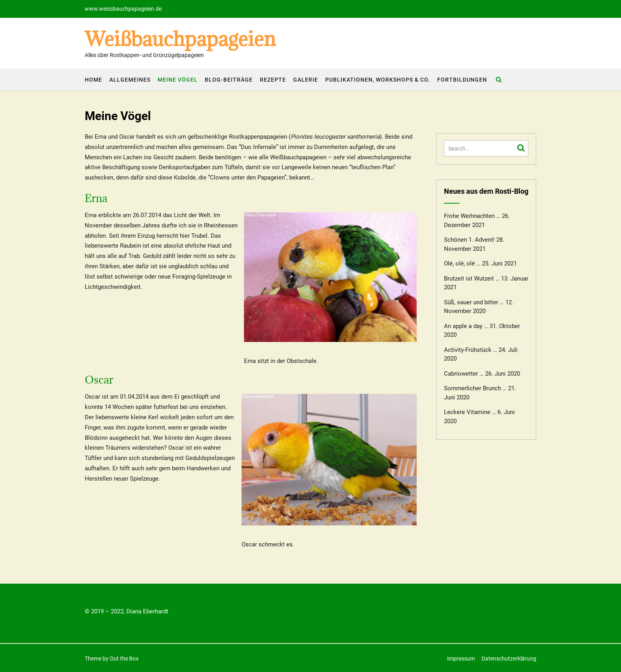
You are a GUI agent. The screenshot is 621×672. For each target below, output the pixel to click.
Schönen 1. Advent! (469, 240)
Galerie (306, 80)
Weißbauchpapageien (180, 39)
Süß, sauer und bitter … (474, 302)
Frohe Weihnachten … (472, 216)
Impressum (461, 659)
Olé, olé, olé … (462, 263)
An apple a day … (466, 326)
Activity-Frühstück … (471, 350)
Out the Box (124, 659)
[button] (13, 12)
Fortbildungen (462, 80)
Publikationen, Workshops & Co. (378, 80)
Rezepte (273, 80)
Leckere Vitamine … (470, 412)
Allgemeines (130, 80)
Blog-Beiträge (229, 80)
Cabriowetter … (464, 374)
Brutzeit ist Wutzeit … (472, 279)
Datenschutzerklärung (509, 659)
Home (93, 80)
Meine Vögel (178, 80)
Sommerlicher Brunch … (475, 388)
